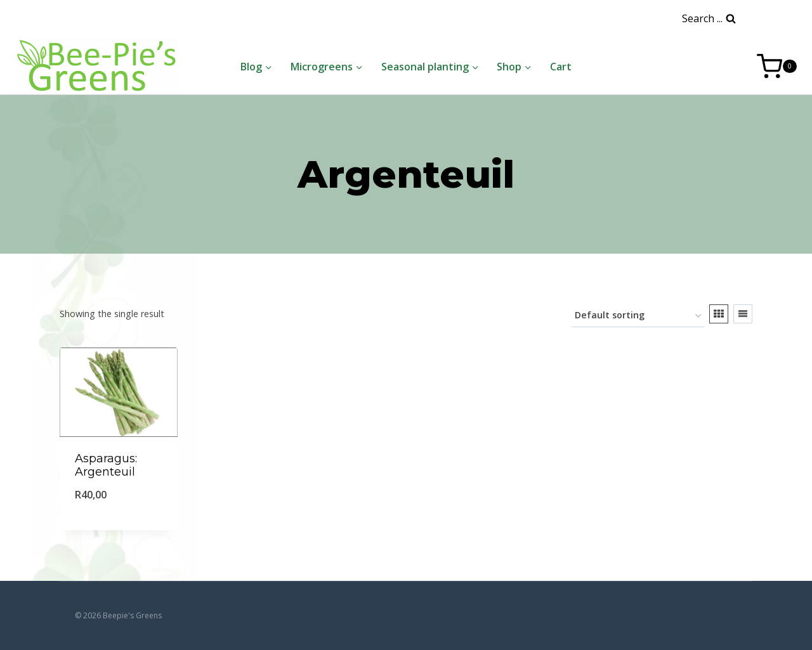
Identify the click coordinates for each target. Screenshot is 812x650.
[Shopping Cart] (777, 67)
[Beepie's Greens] (97, 66)
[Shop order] (638, 316)
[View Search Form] (709, 19)
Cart (561, 67)
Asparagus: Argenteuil (106, 465)
